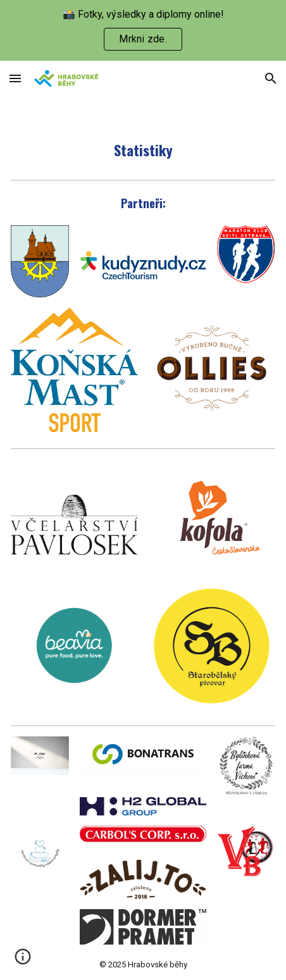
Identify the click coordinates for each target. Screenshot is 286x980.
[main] (143, 150)
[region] (143, 30)
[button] (15, 78)
